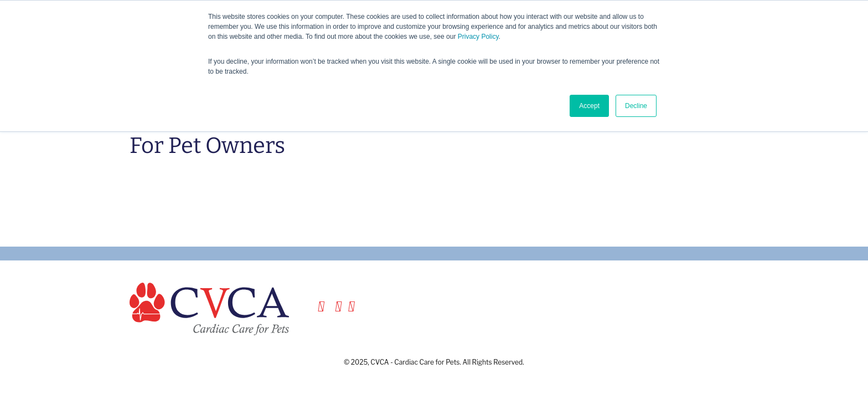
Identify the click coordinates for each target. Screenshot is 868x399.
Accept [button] (589, 106)
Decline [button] (636, 106)
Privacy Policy (478, 37)
